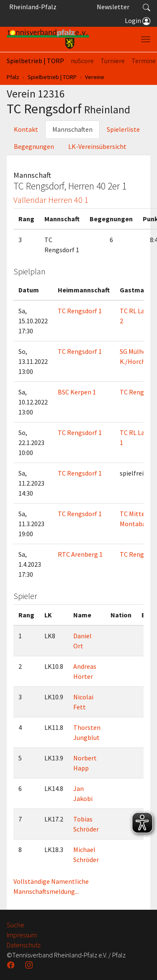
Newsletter (113, 7)
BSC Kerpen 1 (77, 392)
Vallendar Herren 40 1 (51, 200)
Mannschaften (72, 129)
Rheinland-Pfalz (32, 7)
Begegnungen (34, 146)
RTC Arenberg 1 (80, 554)
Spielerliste (123, 129)
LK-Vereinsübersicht (97, 146)
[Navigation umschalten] (146, 39)
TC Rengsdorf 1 (80, 311)
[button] (147, 7)
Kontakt (26, 129)
